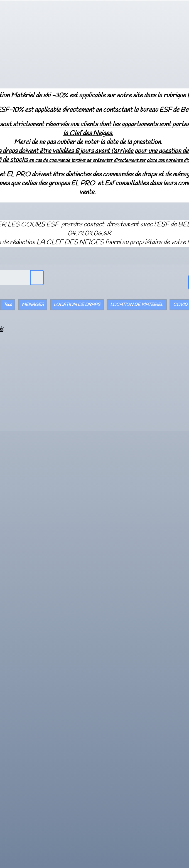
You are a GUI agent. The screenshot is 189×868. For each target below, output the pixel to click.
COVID (180, 305)
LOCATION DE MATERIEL (137, 305)
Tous (8, 305)
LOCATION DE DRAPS (77, 305)
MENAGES (33, 305)
